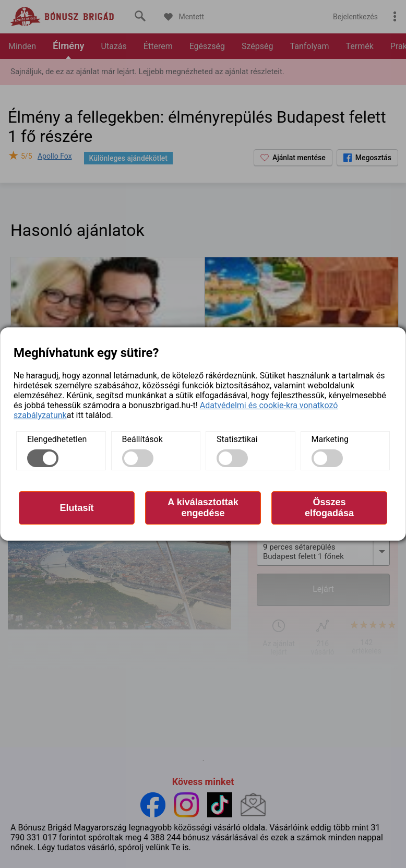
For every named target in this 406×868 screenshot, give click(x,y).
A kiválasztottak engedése (203, 508)
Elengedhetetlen (57, 439)
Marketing (330, 439)
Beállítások (142, 439)
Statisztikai (237, 439)
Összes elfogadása (329, 508)
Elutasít (76, 508)
